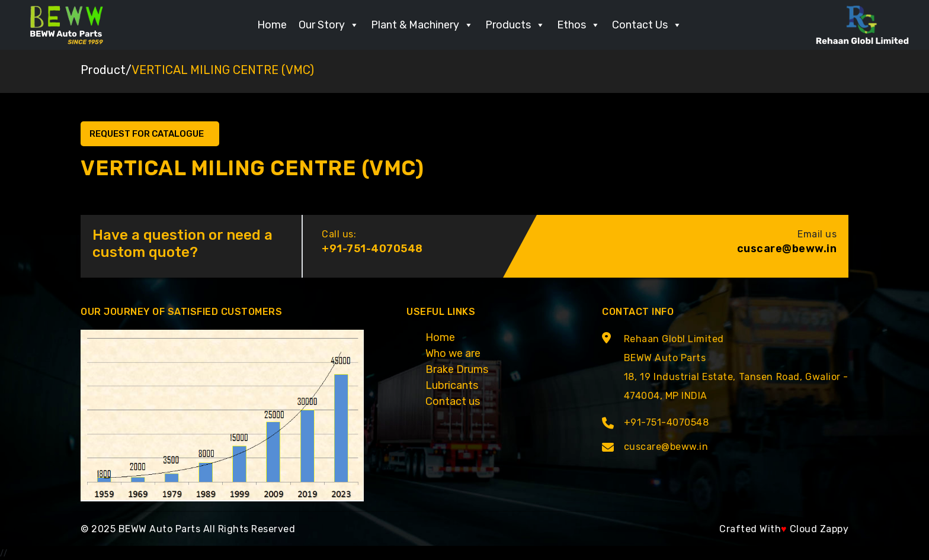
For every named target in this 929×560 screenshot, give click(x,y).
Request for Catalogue (148, 134)
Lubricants (452, 385)
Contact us (453, 401)
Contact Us (647, 25)
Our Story (329, 25)
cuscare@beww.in (787, 249)
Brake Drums (457, 369)
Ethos (579, 25)
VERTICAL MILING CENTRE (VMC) (223, 70)
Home (272, 25)
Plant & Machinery (422, 25)
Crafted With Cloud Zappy (784, 529)
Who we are (453, 353)
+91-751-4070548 (372, 249)
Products (515, 25)
